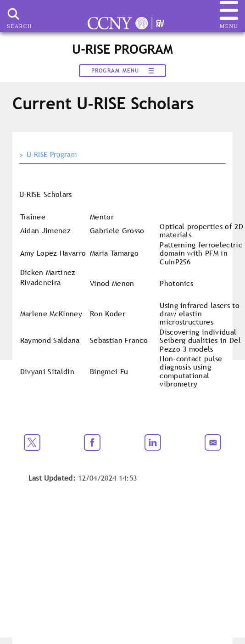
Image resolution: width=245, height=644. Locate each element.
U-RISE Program (52, 155)
